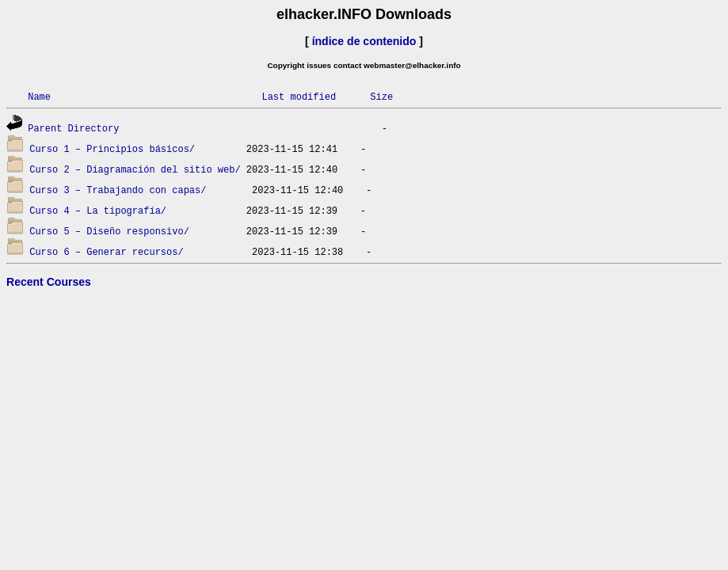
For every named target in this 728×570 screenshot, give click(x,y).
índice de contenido (364, 41)
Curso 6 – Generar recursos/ (106, 251)
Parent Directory (73, 128)
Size (381, 96)
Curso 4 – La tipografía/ (98, 210)
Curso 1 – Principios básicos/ (112, 148)
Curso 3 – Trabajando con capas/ (118, 190)
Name (39, 96)
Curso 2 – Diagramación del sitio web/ (135, 169)
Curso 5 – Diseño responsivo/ (109, 231)
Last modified (299, 96)
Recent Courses (49, 282)
